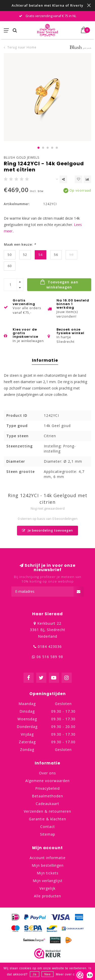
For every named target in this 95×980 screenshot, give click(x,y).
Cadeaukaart (48, 804)
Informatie (45, 360)
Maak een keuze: (20, 244)
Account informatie (48, 858)
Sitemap (48, 834)
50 (10, 255)
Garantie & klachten (48, 819)
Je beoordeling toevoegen (48, 530)
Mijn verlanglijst (48, 881)
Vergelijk (48, 888)
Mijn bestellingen (48, 865)
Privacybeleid (48, 788)
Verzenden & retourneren (48, 811)
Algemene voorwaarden (48, 781)
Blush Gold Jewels (22, 157)
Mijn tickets (48, 873)
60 (10, 266)
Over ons (48, 773)
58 (71, 255)
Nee (48, 974)
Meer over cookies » (72, 974)
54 (41, 255)
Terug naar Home (22, 47)
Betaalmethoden (48, 796)
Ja (35, 974)
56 (56, 255)
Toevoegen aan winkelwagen (59, 284)
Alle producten (48, 896)
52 (25, 255)
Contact (48, 827)
